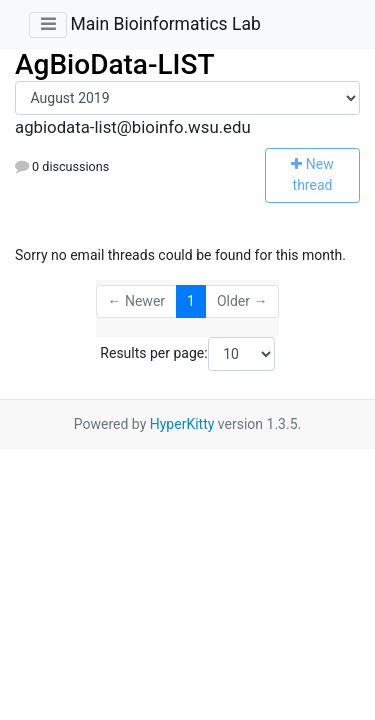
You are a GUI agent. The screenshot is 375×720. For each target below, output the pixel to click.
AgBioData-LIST (115, 64)
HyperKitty (182, 424)
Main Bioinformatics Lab (165, 24)
